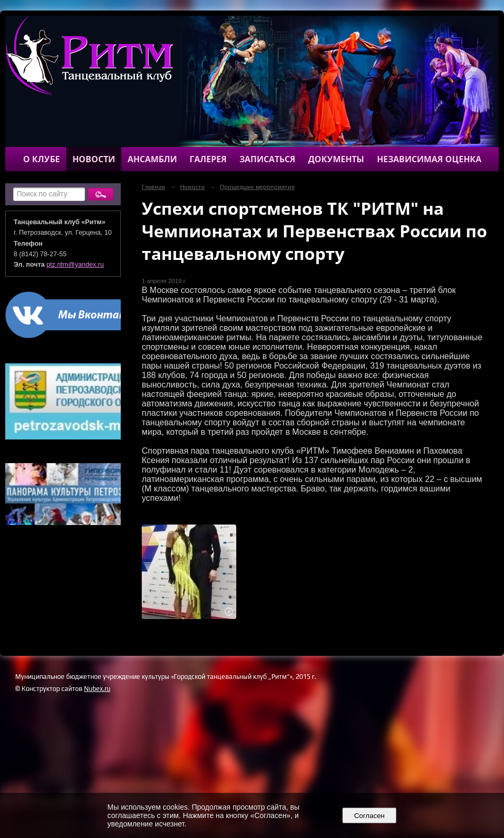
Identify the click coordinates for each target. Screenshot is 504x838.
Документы (336, 159)
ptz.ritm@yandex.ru (75, 265)
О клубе (41, 159)
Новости (94, 159)
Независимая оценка (429, 159)
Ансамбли (152, 159)
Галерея (208, 159)
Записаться (267, 159)
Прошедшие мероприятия (257, 187)
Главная (153, 187)
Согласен (369, 816)
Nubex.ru (97, 689)
